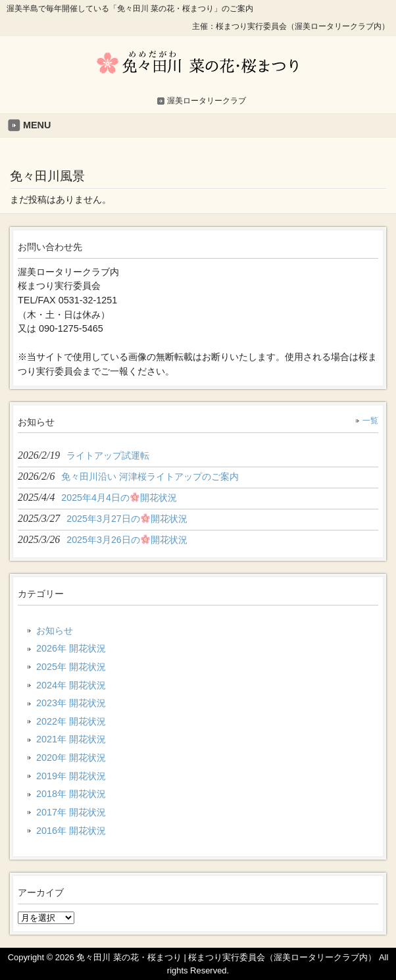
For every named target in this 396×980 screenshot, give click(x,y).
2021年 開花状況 (71, 739)
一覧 (370, 421)
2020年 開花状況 (71, 758)
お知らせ (55, 631)
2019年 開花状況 (71, 776)
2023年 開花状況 (71, 703)
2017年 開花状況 (71, 812)
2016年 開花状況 (71, 831)
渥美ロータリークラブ (207, 101)
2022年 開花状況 (71, 721)
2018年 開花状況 (71, 794)
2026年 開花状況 (71, 648)
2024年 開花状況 (71, 685)
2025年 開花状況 (71, 667)
